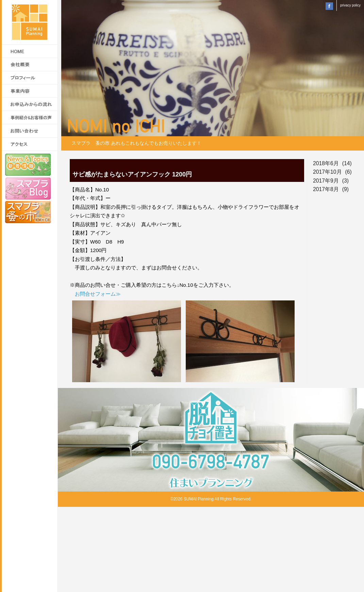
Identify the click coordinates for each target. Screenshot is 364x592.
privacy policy (350, 5)
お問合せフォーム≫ (98, 294)
